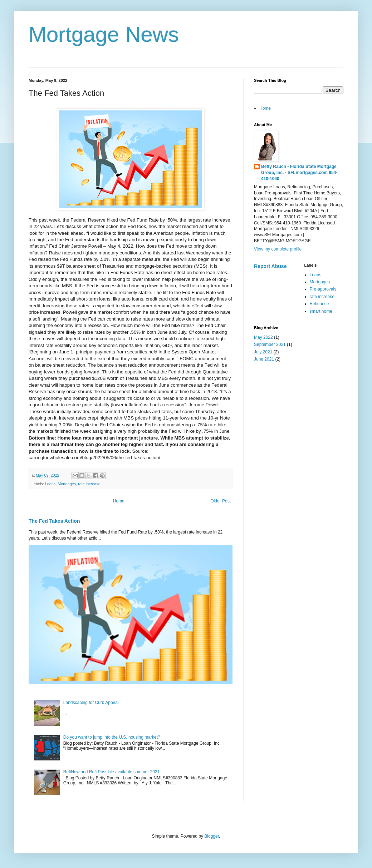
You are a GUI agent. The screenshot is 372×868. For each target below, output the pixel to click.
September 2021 (270, 344)
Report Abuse (270, 266)
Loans (50, 484)
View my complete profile (278, 249)
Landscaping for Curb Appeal (91, 703)
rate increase (89, 484)
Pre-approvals (323, 289)
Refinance (319, 304)
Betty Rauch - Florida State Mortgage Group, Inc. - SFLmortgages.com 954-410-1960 (299, 173)
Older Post (221, 501)
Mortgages (67, 484)
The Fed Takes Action (54, 521)
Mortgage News (104, 34)
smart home (321, 311)
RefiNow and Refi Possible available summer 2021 (111, 772)
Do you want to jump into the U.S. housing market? (112, 737)
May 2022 (263, 337)
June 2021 (264, 359)
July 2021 (263, 352)
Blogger (212, 836)
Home (119, 501)
